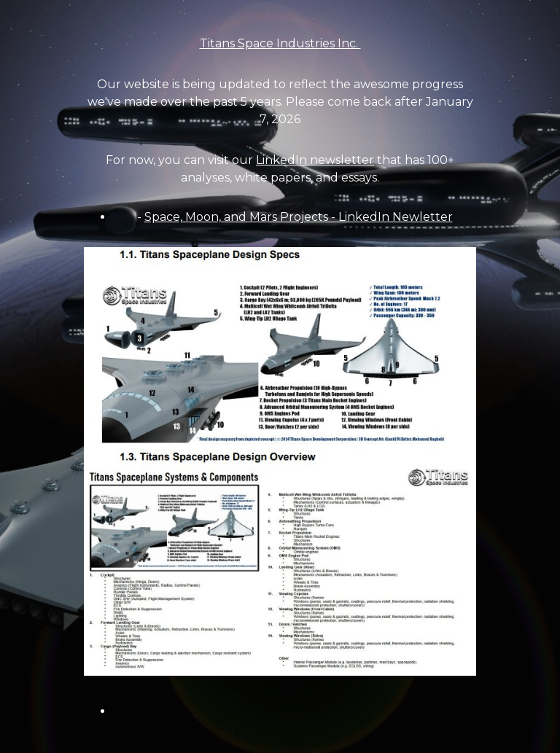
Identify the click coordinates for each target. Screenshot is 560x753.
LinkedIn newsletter (315, 160)
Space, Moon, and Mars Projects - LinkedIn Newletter (299, 217)
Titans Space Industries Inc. (280, 43)
